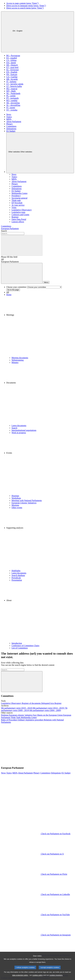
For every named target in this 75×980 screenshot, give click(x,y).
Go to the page (13, 290)
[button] (40, 326)
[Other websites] (40, 153)
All (2, 259)
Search (4, 231)
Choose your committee (16, 287)
